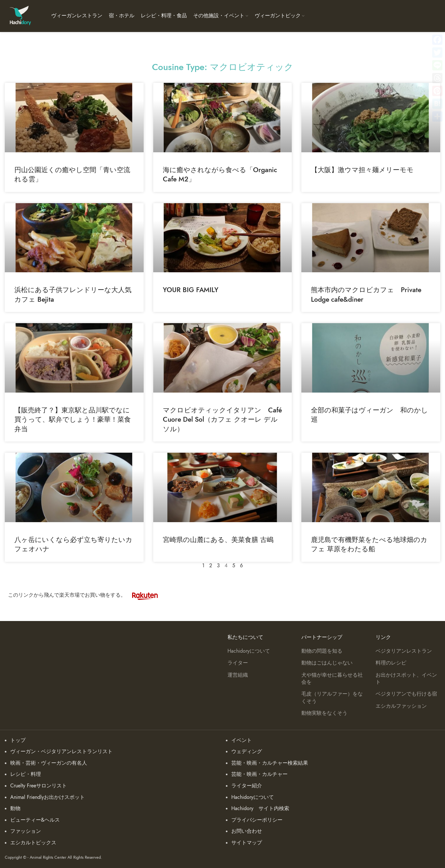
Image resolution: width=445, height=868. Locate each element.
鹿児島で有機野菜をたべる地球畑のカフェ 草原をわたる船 (369, 544)
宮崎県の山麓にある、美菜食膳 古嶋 (218, 540)
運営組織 (238, 675)
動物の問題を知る (322, 651)
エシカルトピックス (33, 843)
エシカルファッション (401, 706)
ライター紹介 (247, 786)
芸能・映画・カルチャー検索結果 (270, 763)
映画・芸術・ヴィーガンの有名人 (49, 763)
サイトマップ (247, 843)
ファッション (26, 831)
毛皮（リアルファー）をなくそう (332, 697)
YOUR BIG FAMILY (191, 290)
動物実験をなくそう (324, 713)
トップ (18, 740)
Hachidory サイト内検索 (260, 808)
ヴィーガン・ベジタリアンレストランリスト (61, 752)
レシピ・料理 (26, 774)
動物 (15, 808)
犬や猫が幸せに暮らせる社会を (332, 679)
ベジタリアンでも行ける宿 (406, 694)
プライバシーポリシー (257, 820)
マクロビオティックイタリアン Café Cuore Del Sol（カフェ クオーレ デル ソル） (222, 419)
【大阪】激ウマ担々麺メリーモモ (362, 170)
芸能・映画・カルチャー (259, 774)
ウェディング (247, 752)
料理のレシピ (391, 663)
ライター (238, 663)
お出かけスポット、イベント (406, 679)
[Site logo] (20, 16)
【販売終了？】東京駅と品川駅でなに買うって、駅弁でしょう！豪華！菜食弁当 (73, 419)
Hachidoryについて (249, 651)
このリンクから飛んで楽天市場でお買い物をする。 (86, 595)
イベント (242, 740)
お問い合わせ (247, 831)
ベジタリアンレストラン (404, 651)
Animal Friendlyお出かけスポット (48, 797)
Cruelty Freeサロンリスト (39, 786)
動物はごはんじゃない (327, 663)
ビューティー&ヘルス (35, 820)
